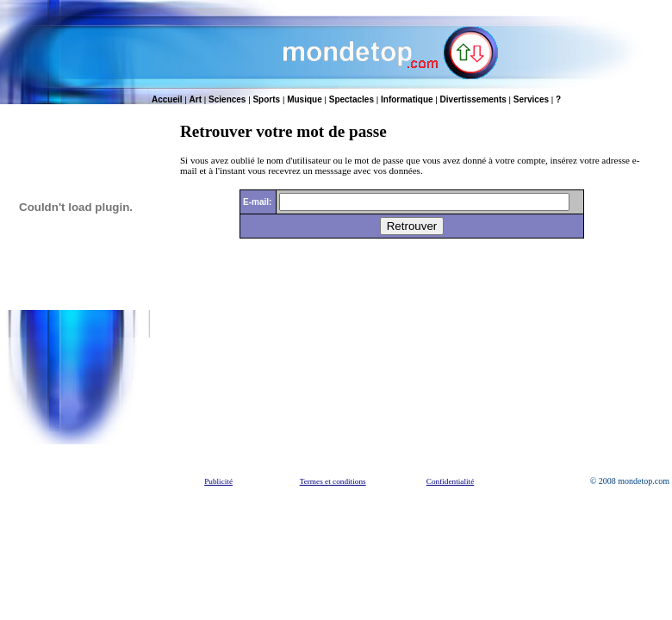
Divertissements (473, 99)
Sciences (227, 99)
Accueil (167, 99)
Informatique (407, 99)
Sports (266, 99)
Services (531, 99)
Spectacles (352, 99)
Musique (305, 99)
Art (196, 99)
